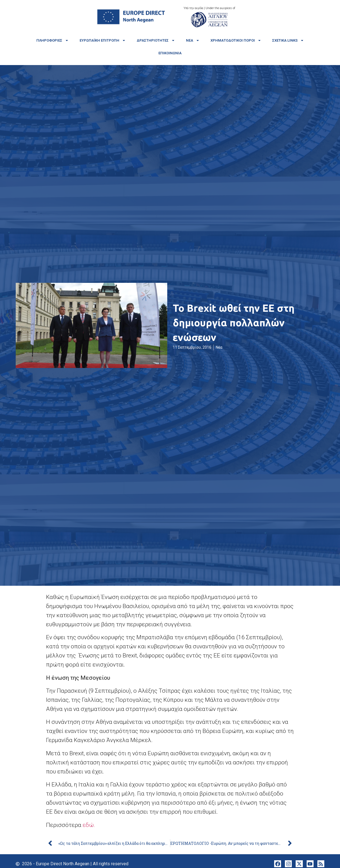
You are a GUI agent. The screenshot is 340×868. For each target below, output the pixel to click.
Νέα (193, 40)
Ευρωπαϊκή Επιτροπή (103, 40)
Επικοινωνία (170, 53)
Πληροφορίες (52, 40)
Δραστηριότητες (156, 40)
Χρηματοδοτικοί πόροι (236, 40)
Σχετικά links (288, 40)
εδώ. (90, 825)
